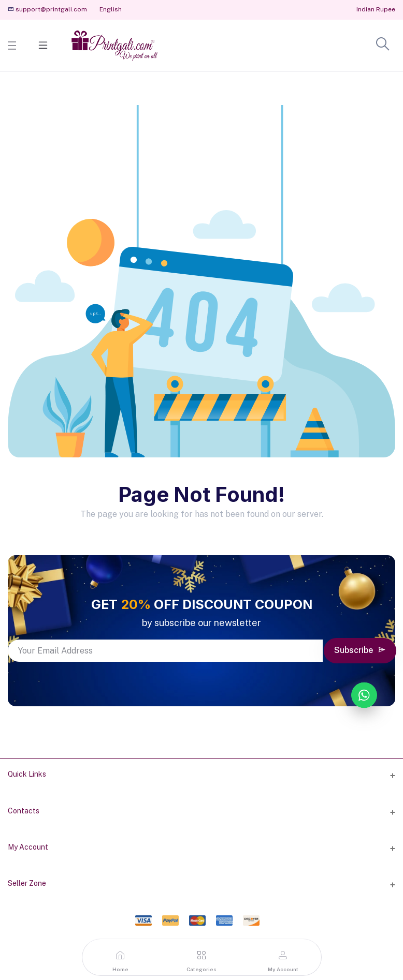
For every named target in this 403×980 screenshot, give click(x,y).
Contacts (24, 811)
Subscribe (360, 650)
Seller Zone (27, 883)
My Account (28, 847)
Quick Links (27, 774)
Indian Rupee (376, 9)
